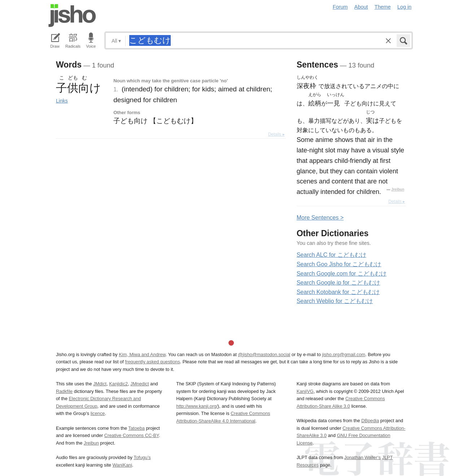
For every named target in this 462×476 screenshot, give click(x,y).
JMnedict (140, 384)
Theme (383, 7)
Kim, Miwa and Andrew (142, 354)
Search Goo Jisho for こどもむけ (339, 264)
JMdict (100, 384)
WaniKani (122, 465)
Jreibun (398, 189)
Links (62, 101)
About (361, 7)
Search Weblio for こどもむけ (335, 301)
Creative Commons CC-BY (132, 435)
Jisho (72, 16)
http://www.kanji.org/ (197, 406)
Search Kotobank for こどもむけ (338, 292)
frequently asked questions (152, 362)
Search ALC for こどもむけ (332, 255)
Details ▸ (276, 134)
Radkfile (64, 391)
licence (98, 413)
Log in (404, 7)
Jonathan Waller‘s (363, 457)
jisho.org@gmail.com (344, 354)
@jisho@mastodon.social (264, 354)
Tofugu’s (142, 457)
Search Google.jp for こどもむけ (338, 283)
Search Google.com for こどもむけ (342, 274)
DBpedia (370, 421)
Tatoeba (136, 428)
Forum (340, 7)
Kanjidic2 (118, 384)
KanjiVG (305, 391)
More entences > (320, 218)
